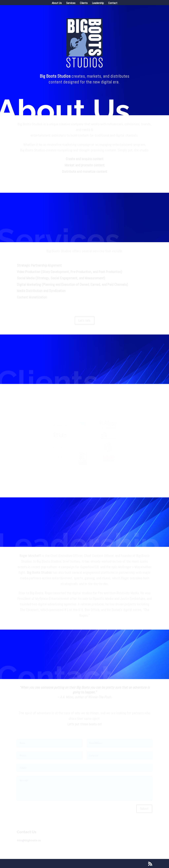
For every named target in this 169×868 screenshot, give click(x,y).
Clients (84, 3)
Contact (113, 3)
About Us (57, 3)
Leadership (98, 3)
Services (71, 3)
